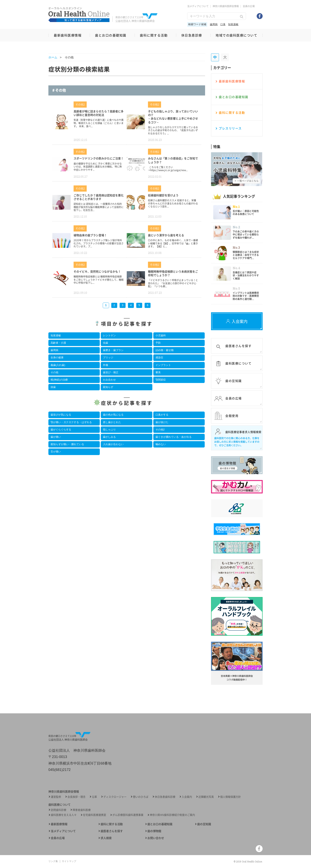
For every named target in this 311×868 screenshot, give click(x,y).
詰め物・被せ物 (165, 350)
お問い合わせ (156, 838)
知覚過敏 (233, 24)
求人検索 (106, 838)
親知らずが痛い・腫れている (67, 444)
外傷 (106, 365)
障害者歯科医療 (82, 810)
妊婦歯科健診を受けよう (163, 195)
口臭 (223, 24)
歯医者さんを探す (112, 831)
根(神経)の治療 (59, 380)
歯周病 (214, 24)
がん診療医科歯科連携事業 (128, 815)
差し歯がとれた (112, 422)
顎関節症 (161, 380)
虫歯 (106, 343)
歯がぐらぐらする (61, 430)
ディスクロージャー (115, 797)
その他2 (160, 430)
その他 (54, 372)
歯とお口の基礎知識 (111, 35)
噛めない (161, 444)
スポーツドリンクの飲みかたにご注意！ (99, 158)
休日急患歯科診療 (165, 797)
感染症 (159, 357)
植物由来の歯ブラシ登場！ (90, 235)
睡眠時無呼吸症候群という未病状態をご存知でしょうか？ (173, 273)
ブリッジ (108, 357)
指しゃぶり (109, 430)
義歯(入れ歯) (58, 365)
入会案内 (187, 797)
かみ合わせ (109, 380)
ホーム (53, 57)
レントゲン (109, 335)
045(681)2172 (60, 770)
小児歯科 (161, 335)
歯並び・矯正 (111, 372)
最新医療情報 (59, 824)
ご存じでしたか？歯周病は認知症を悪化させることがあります (99, 197)
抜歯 (53, 387)
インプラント (163, 365)
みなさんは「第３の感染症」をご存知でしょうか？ (173, 160)
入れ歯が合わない (113, 444)
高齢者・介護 (58, 343)
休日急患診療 (192, 35)
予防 (158, 343)
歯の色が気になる (113, 415)
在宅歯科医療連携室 (95, 815)
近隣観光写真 (206, 797)
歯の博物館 (154, 831)
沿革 (94, 797)
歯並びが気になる (61, 415)
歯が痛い (56, 437)
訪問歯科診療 (59, 810)
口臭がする (162, 415)
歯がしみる (109, 437)
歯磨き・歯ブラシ (113, 350)
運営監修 (56, 797)
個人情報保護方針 (230, 797)
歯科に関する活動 (154, 35)
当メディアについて (198, 6)
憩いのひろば (141, 797)
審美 (158, 372)
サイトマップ (69, 861)
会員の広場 (249, 6)
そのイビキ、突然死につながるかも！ (97, 271)
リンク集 (53, 861)
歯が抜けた (162, 422)
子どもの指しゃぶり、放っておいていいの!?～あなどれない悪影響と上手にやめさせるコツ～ (173, 117)
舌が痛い (56, 452)
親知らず (108, 387)
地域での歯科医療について (236, 35)
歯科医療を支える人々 (64, 815)
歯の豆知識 (204, 824)
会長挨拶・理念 (76, 797)
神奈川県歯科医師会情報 (226, 6)
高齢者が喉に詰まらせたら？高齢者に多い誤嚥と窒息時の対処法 (99, 113)
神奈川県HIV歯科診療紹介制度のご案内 (172, 815)
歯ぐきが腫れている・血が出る (174, 437)
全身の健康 (57, 357)
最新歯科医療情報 (68, 35)
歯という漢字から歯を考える (166, 235)
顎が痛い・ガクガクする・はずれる (71, 422)
